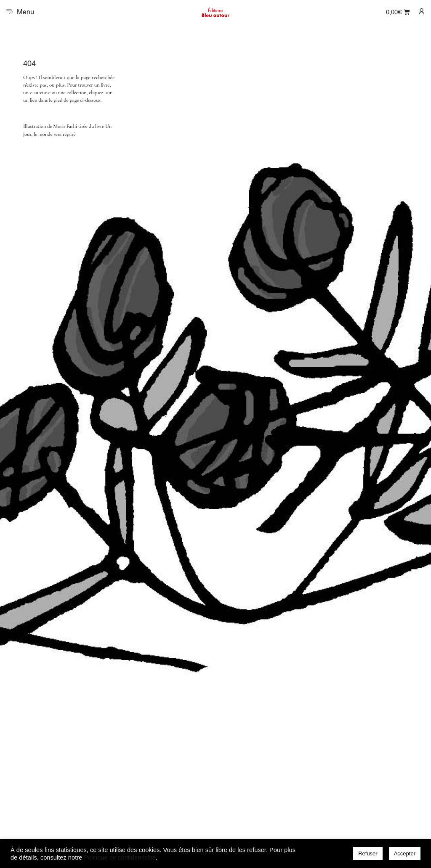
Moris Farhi (65, 126)
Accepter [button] (405, 853)
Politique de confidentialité (120, 857)
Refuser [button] (368, 853)
